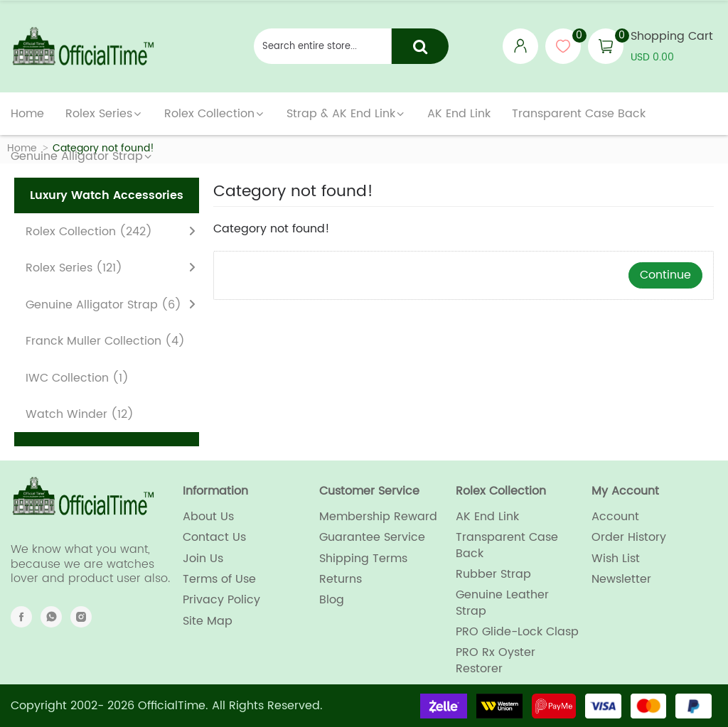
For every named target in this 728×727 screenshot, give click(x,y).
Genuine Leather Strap (502, 603)
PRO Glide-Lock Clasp (517, 632)
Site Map (208, 621)
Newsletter (621, 579)
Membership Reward (378, 517)
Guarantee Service (372, 537)
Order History (629, 537)
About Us (208, 517)
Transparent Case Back (507, 545)
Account (615, 517)
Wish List (616, 559)
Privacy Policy (221, 600)
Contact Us (214, 537)
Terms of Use (219, 579)
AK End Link (487, 517)
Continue (665, 275)
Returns (341, 579)
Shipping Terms (363, 559)
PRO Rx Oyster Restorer (496, 661)
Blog (332, 600)
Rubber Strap (493, 574)
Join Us (203, 559)
